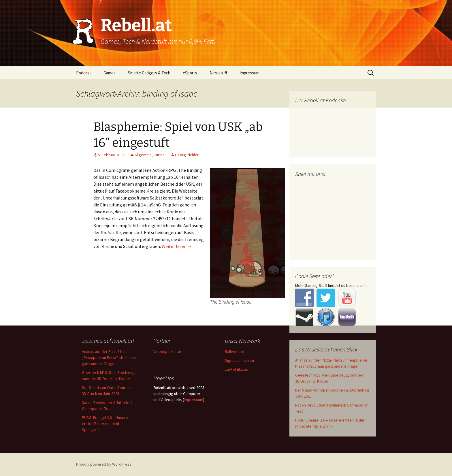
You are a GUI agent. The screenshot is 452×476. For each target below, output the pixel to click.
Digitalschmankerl (240, 360)
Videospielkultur (167, 351)
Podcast (84, 73)
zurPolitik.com (237, 369)
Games (110, 73)
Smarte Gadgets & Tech (149, 73)
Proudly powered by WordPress (104, 464)
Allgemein (143, 155)
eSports (190, 73)
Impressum (249, 73)
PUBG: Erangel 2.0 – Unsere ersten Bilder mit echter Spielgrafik (105, 424)
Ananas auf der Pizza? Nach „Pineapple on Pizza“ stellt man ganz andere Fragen (109, 358)
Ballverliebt (235, 351)
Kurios (159, 155)
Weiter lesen (177, 246)
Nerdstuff (218, 73)
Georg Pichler (187, 155)
